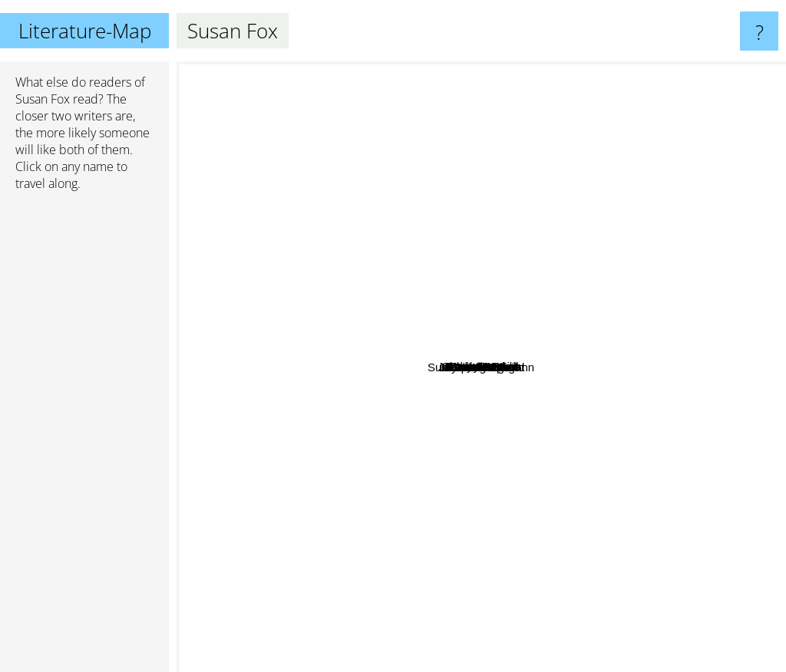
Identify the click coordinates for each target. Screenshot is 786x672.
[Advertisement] (84, 438)
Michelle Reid (498, 293)
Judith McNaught (615, 662)
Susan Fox (43, 99)
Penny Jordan (622, 303)
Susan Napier (485, 478)
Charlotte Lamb (442, 117)
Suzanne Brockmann (360, 660)
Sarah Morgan (333, 395)
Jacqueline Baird (518, 405)
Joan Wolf (226, 314)
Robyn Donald (518, 336)
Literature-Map (85, 31)
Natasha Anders (447, 341)
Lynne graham (597, 391)
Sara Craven (570, 148)
